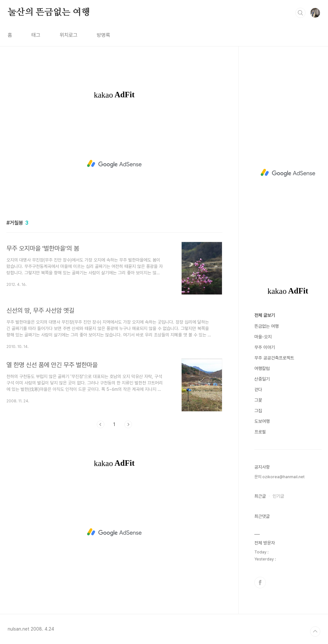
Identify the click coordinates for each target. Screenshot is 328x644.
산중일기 (262, 379)
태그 (36, 35)
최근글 (260, 496)
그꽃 (258, 400)
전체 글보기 (265, 315)
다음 (128, 424)
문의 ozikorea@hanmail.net (279, 477)
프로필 (260, 432)
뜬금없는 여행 (266, 326)
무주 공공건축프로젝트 (274, 358)
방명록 (103, 35)
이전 (101, 424)
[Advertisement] (114, 164)
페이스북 (260, 583)
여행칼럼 (262, 368)
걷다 (258, 390)
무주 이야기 (265, 347)
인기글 (278, 496)
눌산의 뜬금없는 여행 (49, 12)
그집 (258, 411)
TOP (315, 632)
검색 (300, 13)
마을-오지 (263, 337)
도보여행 (262, 421)
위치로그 (69, 35)
